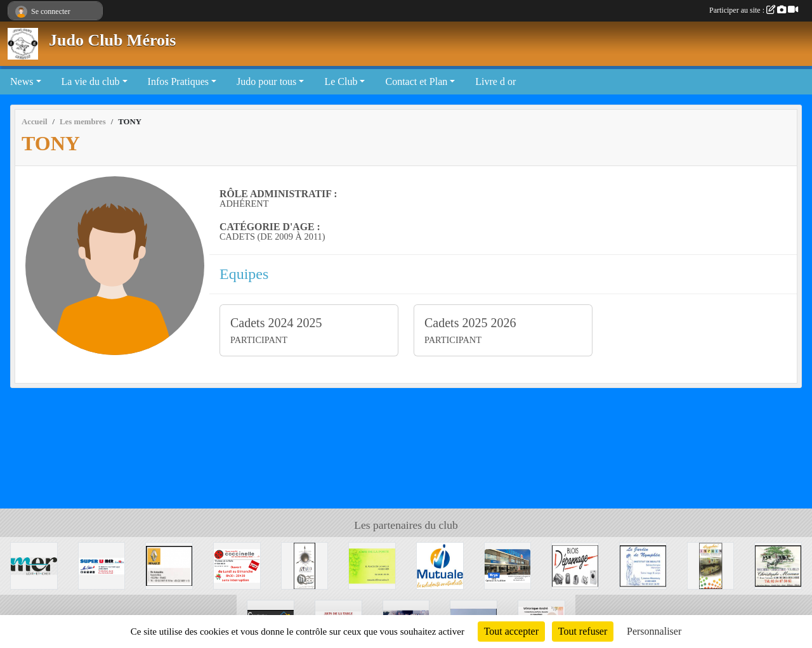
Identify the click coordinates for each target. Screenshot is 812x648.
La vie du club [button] (91, 81)
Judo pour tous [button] (266, 81)
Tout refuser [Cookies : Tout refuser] (583, 631)
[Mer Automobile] (169, 565)
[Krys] (508, 565)
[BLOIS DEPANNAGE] (575, 565)
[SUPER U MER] (102, 565)
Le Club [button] (341, 81)
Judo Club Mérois (112, 40)
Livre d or (495, 81)
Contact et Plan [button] (416, 81)
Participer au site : (754, 10)
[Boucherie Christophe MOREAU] (778, 565)
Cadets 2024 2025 (276, 323)
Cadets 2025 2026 (470, 323)
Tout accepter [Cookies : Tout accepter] (511, 631)
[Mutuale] (440, 565)
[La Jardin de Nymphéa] (643, 565)
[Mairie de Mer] (34, 565)
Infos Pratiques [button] (178, 81)
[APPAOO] (305, 565)
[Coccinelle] (237, 565)
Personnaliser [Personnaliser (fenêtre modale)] (654, 631)
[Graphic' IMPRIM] (711, 565)
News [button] (22, 81)
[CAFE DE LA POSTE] (372, 565)
